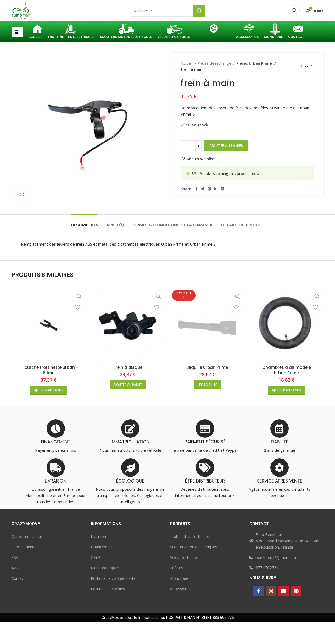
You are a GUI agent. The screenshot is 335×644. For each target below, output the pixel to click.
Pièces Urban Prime (254, 85)
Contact (18, 600)
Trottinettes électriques (190, 558)
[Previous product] (301, 88)
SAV (15, 579)
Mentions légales (105, 590)
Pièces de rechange (215, 85)
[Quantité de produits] (191, 167)
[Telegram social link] (222, 210)
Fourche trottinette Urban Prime (49, 392)
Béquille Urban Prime (207, 389)
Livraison (98, 558)
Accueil (187, 85)
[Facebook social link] (196, 210)
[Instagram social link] (271, 613)
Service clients (23, 569)
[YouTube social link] (283, 613)
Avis (15, 590)
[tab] (85, 244)
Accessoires (180, 611)
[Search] (167, 22)
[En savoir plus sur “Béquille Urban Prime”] (207, 407)
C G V (95, 579)
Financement (102, 569)
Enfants (177, 590)
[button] (17, 54)
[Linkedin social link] (216, 210)
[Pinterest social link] (209, 210)
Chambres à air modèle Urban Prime (287, 392)
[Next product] (312, 88)
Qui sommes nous (27, 558)
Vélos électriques (184, 579)
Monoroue (179, 600)
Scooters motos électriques (194, 569)
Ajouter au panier (226, 167)
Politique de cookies (108, 611)
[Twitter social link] (203, 210)
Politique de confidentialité (113, 600)
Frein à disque (128, 389)
